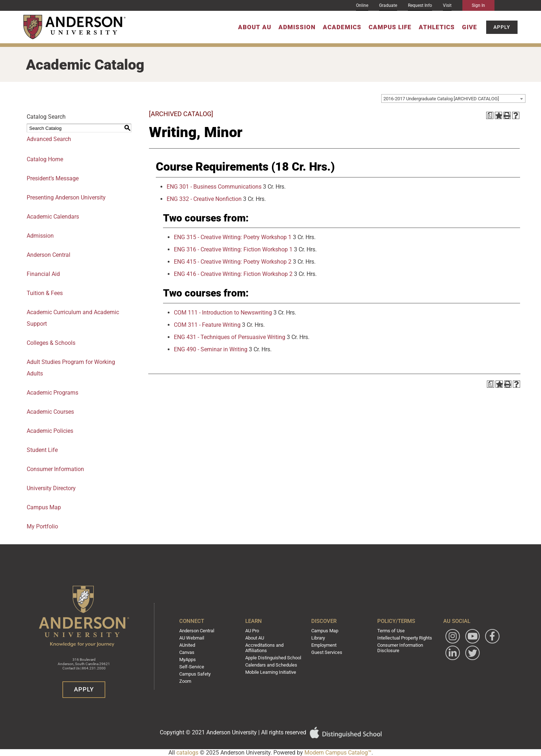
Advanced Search (49, 139)
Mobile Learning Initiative (272, 671)
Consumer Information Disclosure (399, 648)
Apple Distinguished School (275, 658)
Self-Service (195, 666)
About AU (255, 27)
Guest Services (326, 652)
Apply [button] (502, 27)
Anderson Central (49, 255)
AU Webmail (196, 639)
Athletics (437, 27)
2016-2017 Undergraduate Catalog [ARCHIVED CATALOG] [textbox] (441, 99)
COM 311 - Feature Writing (207, 325)
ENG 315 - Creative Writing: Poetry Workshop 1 (233, 237)
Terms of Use (389, 632)
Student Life (42, 450)
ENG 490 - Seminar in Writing (211, 349)
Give (470, 27)
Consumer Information (55, 469)
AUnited (192, 646)
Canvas (191, 652)
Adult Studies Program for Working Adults (71, 368)
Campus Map (326, 632)
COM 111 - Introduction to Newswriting (223, 313)
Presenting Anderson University (66, 197)
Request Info (420, 5)
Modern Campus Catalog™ (338, 753)
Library (319, 639)
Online (362, 5)
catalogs (187, 753)
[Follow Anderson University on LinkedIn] (470, 654)
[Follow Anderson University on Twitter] (450, 671)
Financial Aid (43, 274)
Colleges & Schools (51, 343)
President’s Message (53, 178)
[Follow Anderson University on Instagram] (450, 638)
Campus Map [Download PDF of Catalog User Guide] (44, 507)
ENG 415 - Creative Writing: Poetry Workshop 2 (233, 262)
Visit (447, 5)
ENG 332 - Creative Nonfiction (204, 199)
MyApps (192, 659)
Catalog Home (45, 159)
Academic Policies (50, 431)
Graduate (388, 5)
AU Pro (255, 632)
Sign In (478, 5)
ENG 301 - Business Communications (214, 187)
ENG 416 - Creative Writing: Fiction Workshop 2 (233, 274)
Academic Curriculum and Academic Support (73, 318)
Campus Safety (199, 673)
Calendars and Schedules (273, 664)
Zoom (190, 680)
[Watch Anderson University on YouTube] (470, 638)
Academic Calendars (53, 217)
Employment (325, 646)
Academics (342, 27)
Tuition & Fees (45, 293)
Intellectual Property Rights (403, 639)
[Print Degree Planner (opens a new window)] (490, 115)
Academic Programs (52, 393)
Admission (297, 27)
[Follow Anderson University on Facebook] (450, 654)
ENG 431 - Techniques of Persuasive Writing (230, 337)
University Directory (51, 488)
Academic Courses (50, 412)
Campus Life (390, 27)
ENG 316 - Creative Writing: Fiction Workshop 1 (233, 249)
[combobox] (453, 98)
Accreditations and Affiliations (267, 648)
